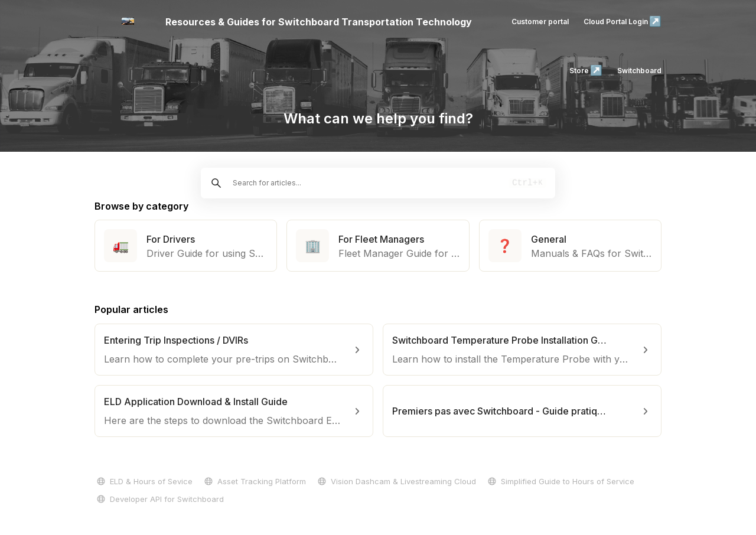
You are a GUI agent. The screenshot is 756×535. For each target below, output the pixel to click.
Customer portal (540, 22)
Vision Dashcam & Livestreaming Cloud (396, 481)
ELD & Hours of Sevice (144, 481)
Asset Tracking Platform (254, 481)
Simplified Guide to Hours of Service (560, 481)
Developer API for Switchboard (159, 499)
